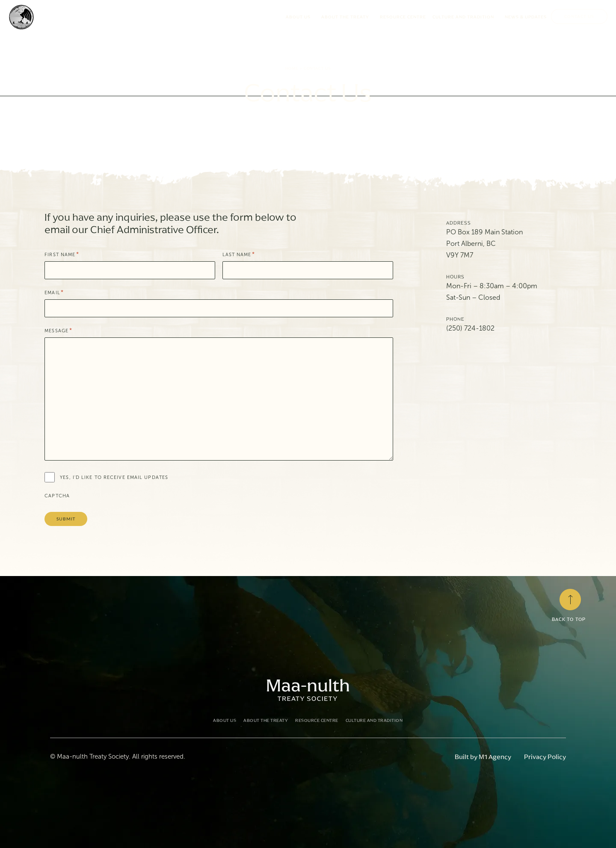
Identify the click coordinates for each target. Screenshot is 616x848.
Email (54, 293)
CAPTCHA (57, 496)
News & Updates (526, 17)
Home (292, 68)
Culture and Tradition (465, 17)
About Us (300, 17)
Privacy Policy (545, 757)
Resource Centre (403, 17)
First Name (62, 255)
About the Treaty (347, 17)
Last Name (239, 255)
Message (58, 331)
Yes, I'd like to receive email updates (114, 477)
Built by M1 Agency (483, 757)
